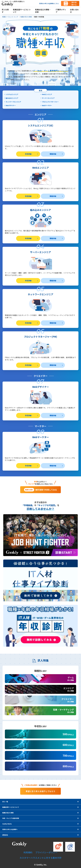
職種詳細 (53, 154)
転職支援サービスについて (11, 807)
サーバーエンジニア (48, 98)
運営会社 (5, 835)
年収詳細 (28, 154)
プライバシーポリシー (46, 852)
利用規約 (28, 852)
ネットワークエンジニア (13, 102)
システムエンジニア (12, 94)
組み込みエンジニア (12, 98)
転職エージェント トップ (10, 17)
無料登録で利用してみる (40, 490)
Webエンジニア (47, 94)
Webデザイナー (11, 105)
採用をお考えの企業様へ (10, 829)
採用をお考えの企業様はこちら (49, 3)
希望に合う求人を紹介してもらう (40, 791)
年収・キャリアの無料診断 (11, 818)
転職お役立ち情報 (26, 17)
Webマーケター (47, 105)
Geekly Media (7, 824)
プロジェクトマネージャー (50, 102)
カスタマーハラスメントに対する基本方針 (41, 858)
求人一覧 (5, 802)
